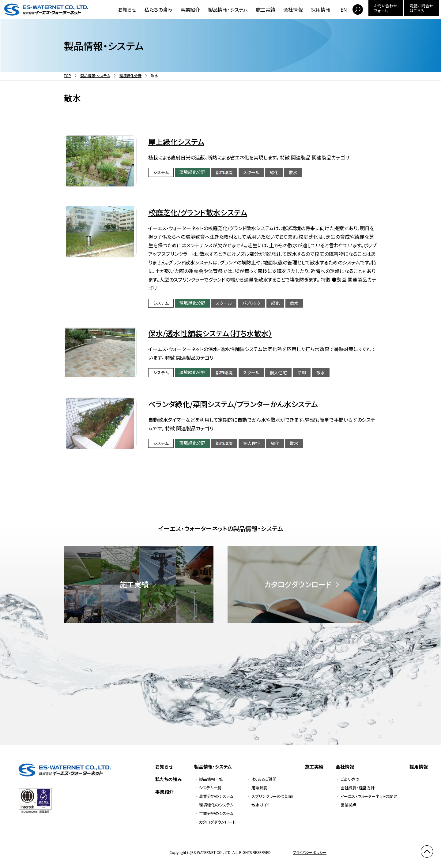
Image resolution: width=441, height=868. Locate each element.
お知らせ (127, 9)
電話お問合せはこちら (422, 8)
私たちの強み (158, 9)
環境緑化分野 (130, 75)
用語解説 (259, 788)
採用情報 (321, 9)
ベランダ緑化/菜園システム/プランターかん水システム (233, 404)
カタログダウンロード (217, 822)
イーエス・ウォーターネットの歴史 (369, 796)
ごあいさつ (350, 779)
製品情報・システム (228, 9)
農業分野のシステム (216, 796)
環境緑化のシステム (216, 805)
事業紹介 (190, 9)
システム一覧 (210, 788)
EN (344, 9)
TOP (67, 75)
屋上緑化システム (176, 142)
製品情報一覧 (211, 779)
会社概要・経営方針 (358, 788)
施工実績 (266, 9)
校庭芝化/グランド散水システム (198, 212)
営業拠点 (349, 805)
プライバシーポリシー (310, 852)
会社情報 (293, 9)
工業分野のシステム (216, 813)
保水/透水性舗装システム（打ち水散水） (210, 333)
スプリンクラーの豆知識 (272, 796)
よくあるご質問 (264, 779)
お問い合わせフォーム (386, 8)
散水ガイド (260, 805)
